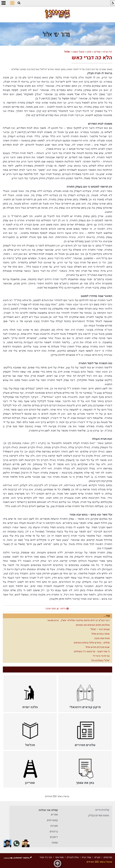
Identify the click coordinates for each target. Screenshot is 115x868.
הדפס (63, 609)
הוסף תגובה (51, 609)
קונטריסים (52, 820)
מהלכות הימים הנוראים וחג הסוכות (93, 625)
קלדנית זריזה (102, 810)
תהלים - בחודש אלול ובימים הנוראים (92, 643)
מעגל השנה (78, 52)
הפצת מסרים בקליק (99, 815)
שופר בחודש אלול (101, 634)
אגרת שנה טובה (102, 638)
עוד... (107, 616)
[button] (19, 3)
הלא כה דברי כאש (92, 58)
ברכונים (54, 832)
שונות (55, 843)
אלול (67, 52)
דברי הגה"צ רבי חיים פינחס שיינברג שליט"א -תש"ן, (78, 620)
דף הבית (108, 52)
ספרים (54, 815)
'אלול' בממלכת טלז (100, 661)
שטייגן (97, 52)
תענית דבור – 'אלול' (100, 629)
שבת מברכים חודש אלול (98, 647)
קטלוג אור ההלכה (48, 810)
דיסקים (54, 837)
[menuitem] (85, 694)
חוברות (54, 826)
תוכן (89, 52)
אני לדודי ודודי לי (101, 656)
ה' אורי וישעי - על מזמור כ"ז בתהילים (92, 652)
